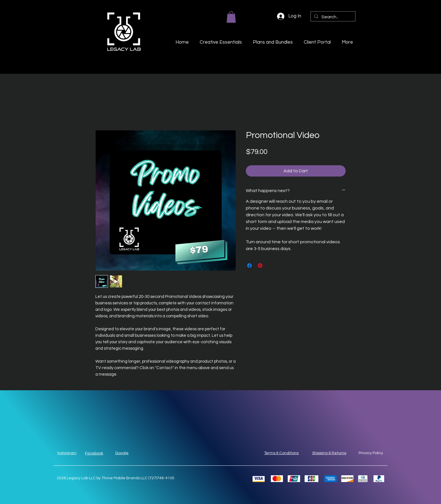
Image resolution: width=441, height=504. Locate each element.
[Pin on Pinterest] (260, 266)
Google (122, 453)
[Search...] (332, 17)
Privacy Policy (371, 453)
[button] (231, 17)
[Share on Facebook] (249, 266)
